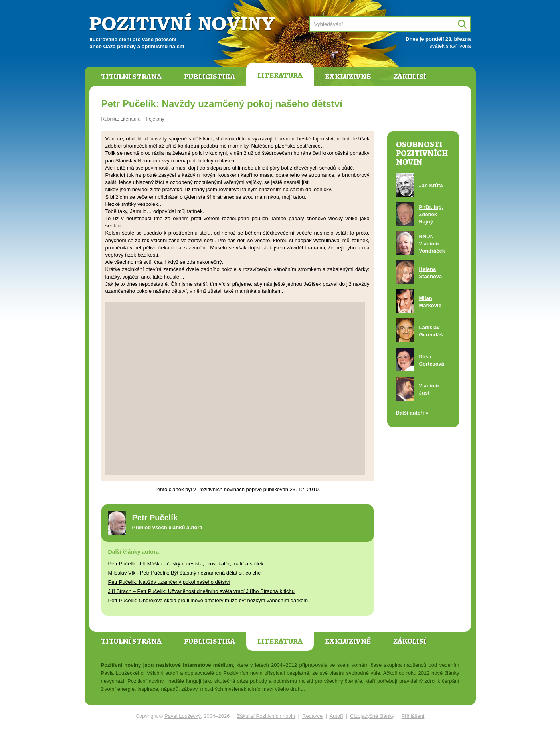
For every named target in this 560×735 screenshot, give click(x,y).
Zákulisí (410, 77)
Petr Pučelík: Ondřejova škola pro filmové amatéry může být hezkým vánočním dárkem (208, 600)
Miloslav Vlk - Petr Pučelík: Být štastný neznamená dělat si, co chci (185, 573)
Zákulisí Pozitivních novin (266, 716)
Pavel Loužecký (183, 716)
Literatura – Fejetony (142, 119)
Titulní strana (131, 77)
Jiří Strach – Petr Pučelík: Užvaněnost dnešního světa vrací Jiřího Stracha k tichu (202, 591)
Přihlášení (413, 716)
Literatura (280, 75)
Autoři (336, 716)
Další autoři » (412, 413)
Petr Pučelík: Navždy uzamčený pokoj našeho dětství (169, 582)
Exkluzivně (348, 77)
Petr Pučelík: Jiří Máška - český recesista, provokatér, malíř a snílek (186, 564)
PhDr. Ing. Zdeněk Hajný (431, 214)
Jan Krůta (431, 185)
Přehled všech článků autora (167, 527)
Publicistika (210, 77)
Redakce (312, 716)
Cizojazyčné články (372, 716)
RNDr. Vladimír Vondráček (432, 244)
